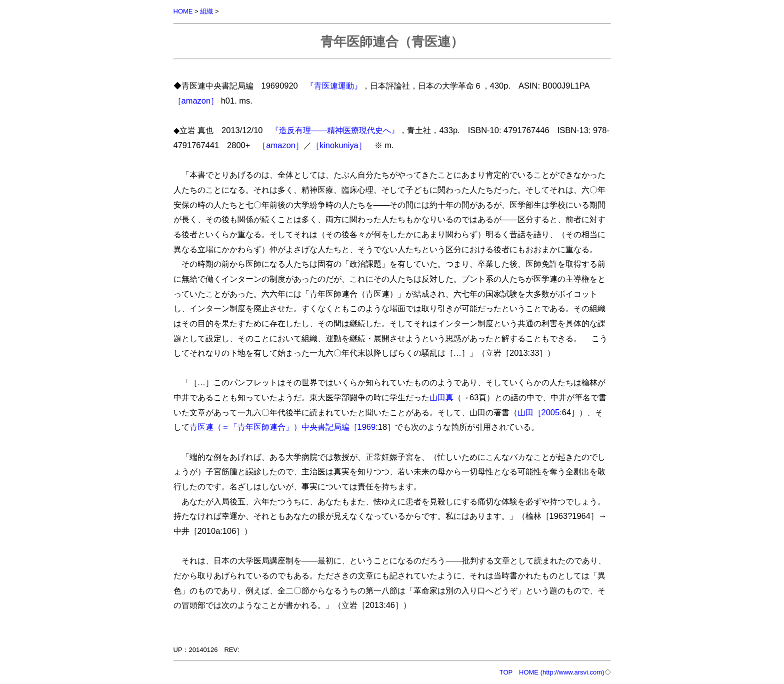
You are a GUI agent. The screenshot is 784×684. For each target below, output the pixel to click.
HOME (183, 11)
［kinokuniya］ (339, 145)
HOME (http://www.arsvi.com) (561, 672)
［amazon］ (196, 101)
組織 (206, 11)
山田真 (441, 397)
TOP (506, 672)
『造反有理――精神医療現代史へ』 (335, 130)
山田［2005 (539, 412)
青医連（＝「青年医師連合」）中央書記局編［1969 (283, 427)
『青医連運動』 (334, 86)
